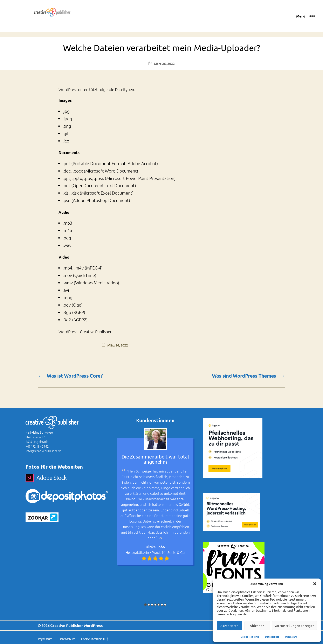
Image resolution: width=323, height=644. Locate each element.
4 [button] (155, 605)
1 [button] (145, 605)
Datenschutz (272, 637)
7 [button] (165, 605)
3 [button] (152, 605)
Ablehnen (257, 626)
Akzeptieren (230, 626)
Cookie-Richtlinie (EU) (95, 639)
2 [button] (149, 605)
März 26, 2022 (164, 64)
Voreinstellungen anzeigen (295, 626)
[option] (155, 496)
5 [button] (159, 605)
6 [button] (162, 605)
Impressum (291, 637)
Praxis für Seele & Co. (168, 552)
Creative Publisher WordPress (76, 626)
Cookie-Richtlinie (250, 637)
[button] (315, 584)
